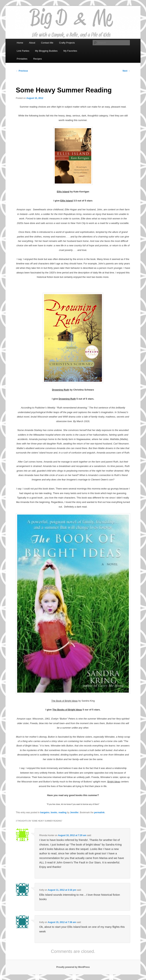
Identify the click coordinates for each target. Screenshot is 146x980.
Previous (22, 71)
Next (126, 71)
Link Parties (23, 51)
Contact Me (47, 43)
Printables (22, 59)
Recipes (38, 59)
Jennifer (74, 812)
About (32, 43)
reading (62, 812)
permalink (99, 812)
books (54, 812)
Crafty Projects (67, 43)
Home (20, 43)
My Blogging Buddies (46, 51)
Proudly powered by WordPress (73, 967)
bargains (45, 812)
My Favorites (70, 51)
